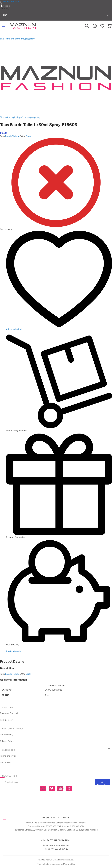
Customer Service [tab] (13, 729)
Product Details (14, 651)
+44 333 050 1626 (11, 2)
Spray (28, 136)
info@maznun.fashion (59, 845)
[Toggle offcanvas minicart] (110, 26)
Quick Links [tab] (9, 750)
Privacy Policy (7, 741)
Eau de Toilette (12, 136)
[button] (56, 15)
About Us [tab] (8, 707)
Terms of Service (8, 756)
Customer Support (9, 713)
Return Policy (6, 720)
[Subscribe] (102, 782)
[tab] (56, 662)
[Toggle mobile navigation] (4, 26)
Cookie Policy (6, 734)
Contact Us (5, 762)
